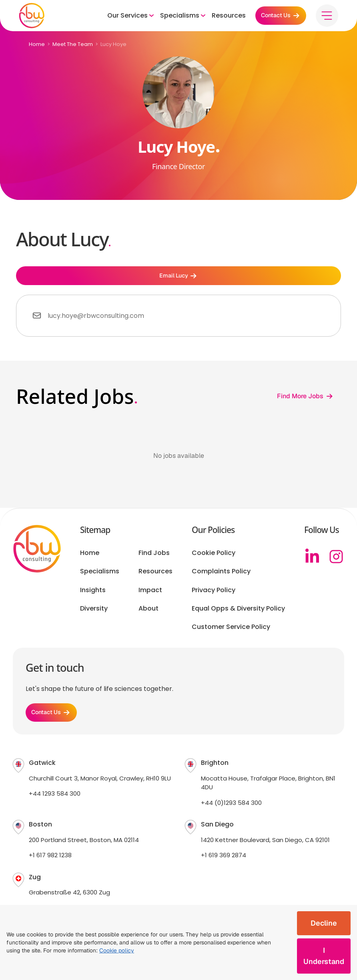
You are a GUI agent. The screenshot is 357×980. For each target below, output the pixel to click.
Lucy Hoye (113, 44)
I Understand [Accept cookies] (324, 956)
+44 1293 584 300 (55, 803)
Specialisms (100, 576)
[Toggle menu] (323, 18)
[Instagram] (336, 561)
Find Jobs (154, 558)
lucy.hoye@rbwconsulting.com (96, 320)
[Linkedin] (312, 561)
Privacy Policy (214, 595)
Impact (150, 595)
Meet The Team (73, 44)
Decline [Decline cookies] (324, 923)
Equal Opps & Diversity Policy (238, 613)
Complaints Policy (221, 576)
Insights (93, 595)
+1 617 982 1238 (50, 865)
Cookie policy (117, 950)
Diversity (94, 613)
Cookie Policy (214, 558)
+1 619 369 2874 (224, 865)
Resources (218, 18)
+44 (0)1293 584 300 (231, 812)
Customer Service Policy (231, 632)
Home (37, 44)
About (148, 613)
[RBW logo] (35, 18)
